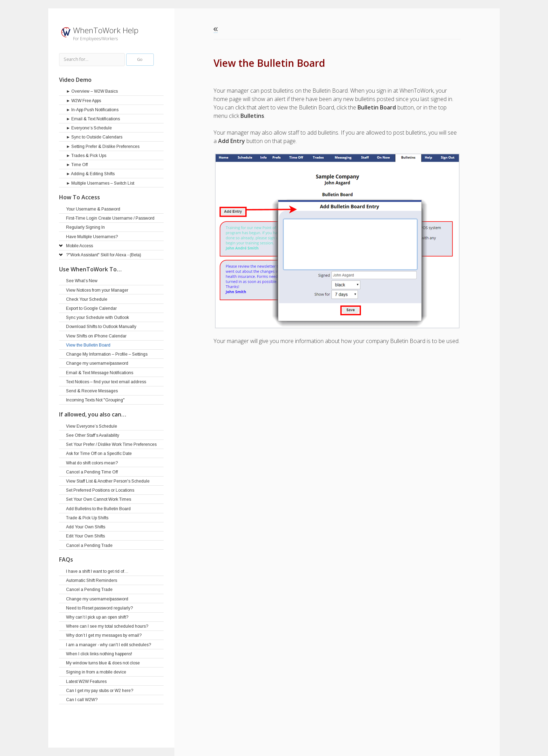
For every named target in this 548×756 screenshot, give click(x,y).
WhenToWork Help (106, 30)
